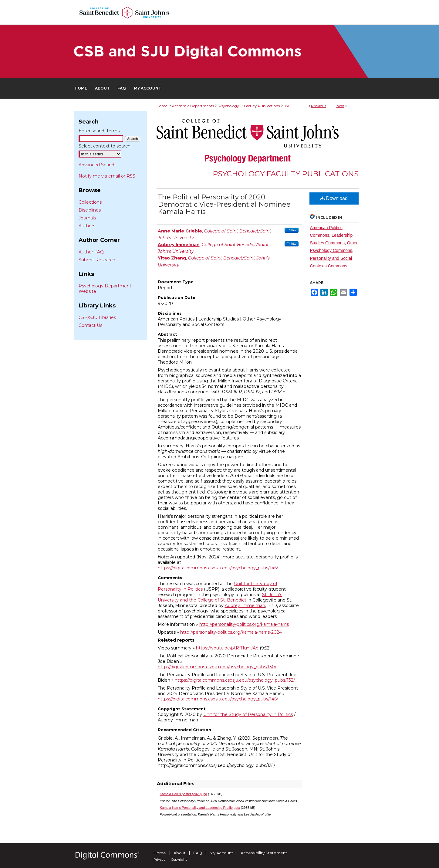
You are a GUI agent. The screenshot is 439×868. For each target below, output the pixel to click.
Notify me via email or (107, 176)
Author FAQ (91, 252)
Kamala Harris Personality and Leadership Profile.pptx (200, 808)
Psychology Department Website (105, 289)
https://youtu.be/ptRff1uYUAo (227, 648)
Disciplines (90, 210)
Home (162, 106)
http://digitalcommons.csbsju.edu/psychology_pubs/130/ (217, 667)
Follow (292, 230)
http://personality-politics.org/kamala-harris (244, 624)
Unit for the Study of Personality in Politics (248, 714)
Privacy (159, 860)
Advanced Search (97, 165)
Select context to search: (105, 146)
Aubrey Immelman (245, 605)
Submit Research (97, 260)
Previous (319, 106)
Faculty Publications (262, 106)
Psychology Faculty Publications (286, 174)
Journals (87, 218)
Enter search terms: (100, 131)
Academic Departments (193, 106)
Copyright (179, 860)
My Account (221, 853)
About (180, 853)
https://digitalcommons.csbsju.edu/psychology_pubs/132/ (235, 680)
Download (334, 198)
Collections (90, 202)
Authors (87, 226)
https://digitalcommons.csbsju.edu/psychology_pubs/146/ (218, 568)
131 (287, 106)
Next (340, 106)
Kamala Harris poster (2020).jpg (184, 794)
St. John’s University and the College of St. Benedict (220, 597)
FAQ (198, 853)
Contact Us (90, 325)
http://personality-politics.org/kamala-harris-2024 (231, 632)
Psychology (229, 106)
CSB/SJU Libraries (97, 317)
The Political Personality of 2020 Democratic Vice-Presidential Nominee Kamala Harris (224, 204)
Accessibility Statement (264, 853)
